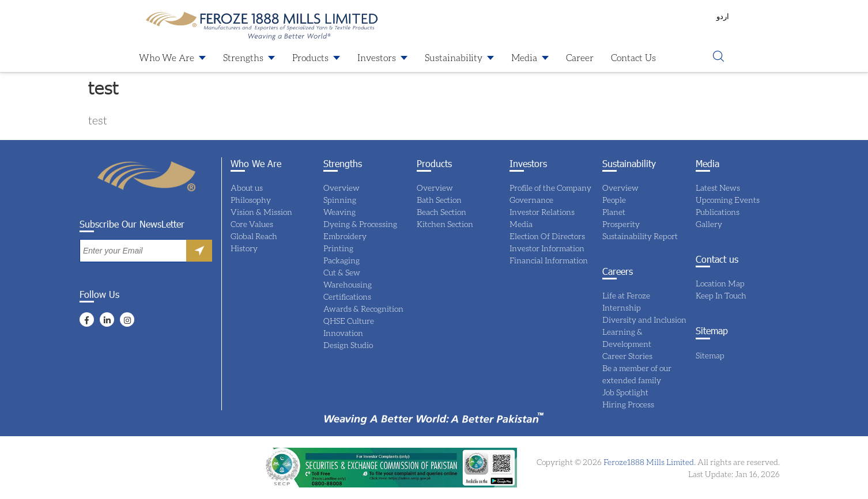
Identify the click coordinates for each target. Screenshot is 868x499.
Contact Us (633, 57)
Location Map (720, 283)
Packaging (341, 260)
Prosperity (621, 224)
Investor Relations (542, 212)
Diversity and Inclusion (644, 320)
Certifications (347, 296)
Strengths (243, 57)
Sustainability (454, 57)
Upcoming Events (728, 200)
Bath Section (439, 200)
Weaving (339, 212)
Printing (338, 248)
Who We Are (167, 57)
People (614, 200)
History (244, 248)
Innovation (343, 333)
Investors (377, 57)
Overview (341, 188)
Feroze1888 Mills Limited (648, 462)
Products (310, 57)
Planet (614, 212)
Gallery (709, 224)
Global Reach (254, 236)
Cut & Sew (342, 272)
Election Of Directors (547, 236)
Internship (622, 307)
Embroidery (345, 236)
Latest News (718, 188)
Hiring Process (628, 404)
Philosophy (251, 200)
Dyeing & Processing (360, 224)
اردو (723, 16)
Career (580, 57)
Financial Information (549, 260)
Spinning (340, 200)
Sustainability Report (640, 236)
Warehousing (348, 284)
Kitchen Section (445, 224)
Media (524, 57)
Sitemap (710, 355)
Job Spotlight (625, 392)
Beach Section (441, 212)
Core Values (252, 224)
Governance (531, 200)
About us (247, 188)
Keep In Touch (721, 295)
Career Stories (627, 356)
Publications (718, 212)
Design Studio (348, 345)
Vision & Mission (261, 212)
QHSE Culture (349, 321)
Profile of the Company (550, 188)
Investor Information (547, 248)
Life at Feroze (626, 295)
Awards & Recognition (363, 309)
